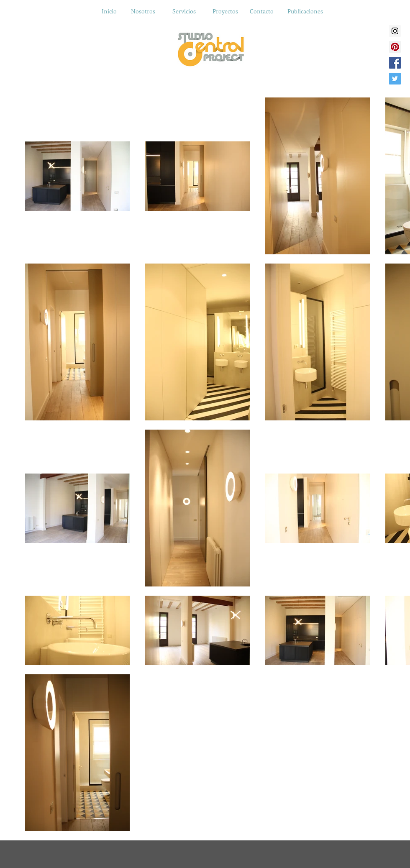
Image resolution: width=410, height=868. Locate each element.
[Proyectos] (225, 11)
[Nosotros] (143, 11)
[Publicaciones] (305, 11)
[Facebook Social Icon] (395, 63)
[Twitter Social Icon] (395, 79)
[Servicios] (184, 11)
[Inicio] (109, 11)
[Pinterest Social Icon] (395, 47)
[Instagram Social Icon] (395, 31)
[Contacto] (261, 11)
